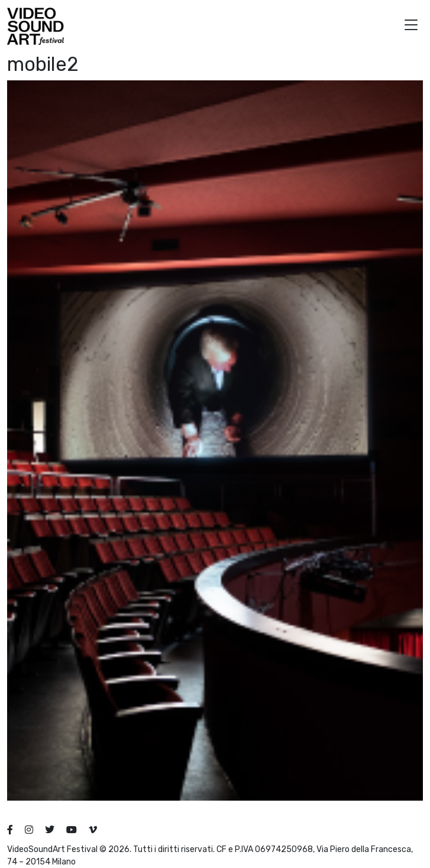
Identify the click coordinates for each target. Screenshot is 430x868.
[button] (411, 26)
